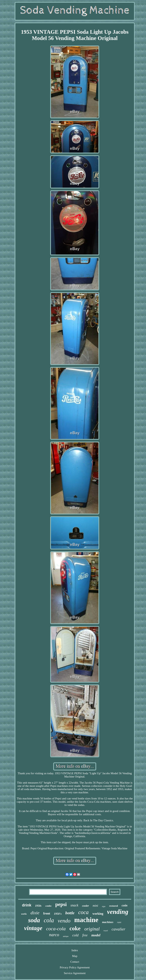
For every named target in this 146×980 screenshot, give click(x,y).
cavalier (118, 929)
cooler (86, 906)
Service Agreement (75, 973)
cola (49, 920)
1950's (58, 914)
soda (34, 920)
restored (113, 906)
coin (125, 905)
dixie (35, 913)
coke (75, 928)
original (92, 929)
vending (118, 912)
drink (27, 905)
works (24, 914)
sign (104, 906)
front (47, 913)
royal (106, 930)
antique (66, 936)
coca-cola (56, 929)
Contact (75, 962)
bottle (70, 913)
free (85, 935)
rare (119, 922)
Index (75, 950)
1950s (38, 906)
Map (75, 956)
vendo (64, 921)
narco (54, 935)
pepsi (61, 904)
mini (95, 906)
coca (84, 912)
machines (108, 922)
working (98, 914)
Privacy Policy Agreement (75, 967)
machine (86, 920)
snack (74, 905)
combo (48, 906)
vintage (33, 928)
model (96, 935)
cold (75, 935)
